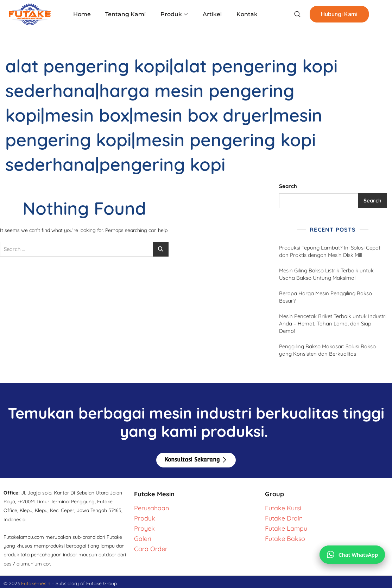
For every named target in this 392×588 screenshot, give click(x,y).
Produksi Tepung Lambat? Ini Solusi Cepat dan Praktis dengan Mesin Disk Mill (330, 251)
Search (288, 186)
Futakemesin (36, 583)
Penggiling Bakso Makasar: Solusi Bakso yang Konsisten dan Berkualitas (327, 350)
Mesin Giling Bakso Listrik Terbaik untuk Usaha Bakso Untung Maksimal (326, 274)
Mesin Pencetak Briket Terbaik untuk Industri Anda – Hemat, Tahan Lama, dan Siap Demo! (333, 324)
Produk (174, 14)
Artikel (211, 14)
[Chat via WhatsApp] (352, 554)
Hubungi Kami (336, 14)
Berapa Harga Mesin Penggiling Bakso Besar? (325, 297)
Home (84, 14)
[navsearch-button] (294, 14)
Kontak (245, 14)
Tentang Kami (127, 14)
